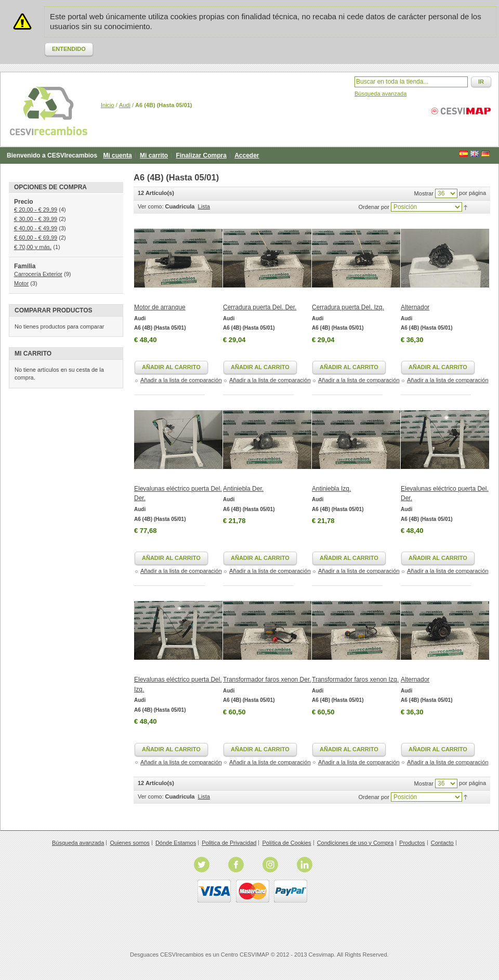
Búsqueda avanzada (380, 94)
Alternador (415, 307)
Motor (21, 283)
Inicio (108, 105)
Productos (412, 843)
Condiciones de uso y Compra (355, 843)
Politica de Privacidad (229, 843)
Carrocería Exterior (38, 274)
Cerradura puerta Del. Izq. (348, 307)
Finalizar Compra (201, 155)
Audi (125, 105)
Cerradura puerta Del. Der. (260, 307)
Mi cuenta (117, 155)
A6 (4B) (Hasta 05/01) (160, 328)
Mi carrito (154, 155)
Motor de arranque (160, 307)
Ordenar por (374, 207)
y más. (33, 247)
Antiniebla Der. (243, 489)
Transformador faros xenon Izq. (355, 680)
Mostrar (424, 193)
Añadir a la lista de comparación (181, 380)
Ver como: (151, 206)
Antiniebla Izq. (331, 489)
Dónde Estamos (176, 843)
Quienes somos (129, 843)
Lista (204, 206)
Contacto (442, 843)
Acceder (247, 155)
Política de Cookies (286, 843)
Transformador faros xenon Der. (267, 680)
